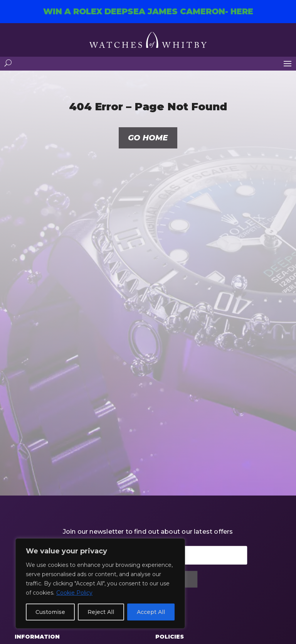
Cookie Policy (74, 593)
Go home (148, 138)
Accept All (151, 612)
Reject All (101, 612)
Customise (50, 612)
